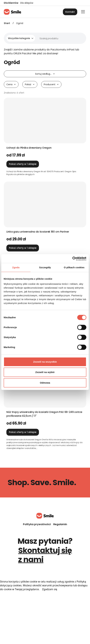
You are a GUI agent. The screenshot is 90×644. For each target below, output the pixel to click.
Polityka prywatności (37, 524)
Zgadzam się (50, 589)
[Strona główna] (12, 12)
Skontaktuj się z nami (45, 555)
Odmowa (45, 383)
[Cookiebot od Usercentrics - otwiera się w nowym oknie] (72, 259)
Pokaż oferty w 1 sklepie (23, 164)
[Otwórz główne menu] (83, 12)
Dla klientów (11, 3)
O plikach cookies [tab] (74, 267)
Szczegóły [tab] (45, 267)
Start (7, 23)
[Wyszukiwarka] (49, 38)
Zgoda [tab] (16, 267)
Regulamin (60, 524)
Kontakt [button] (70, 12)
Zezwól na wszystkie (45, 362)
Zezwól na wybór (45, 372)
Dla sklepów (27, 3)
